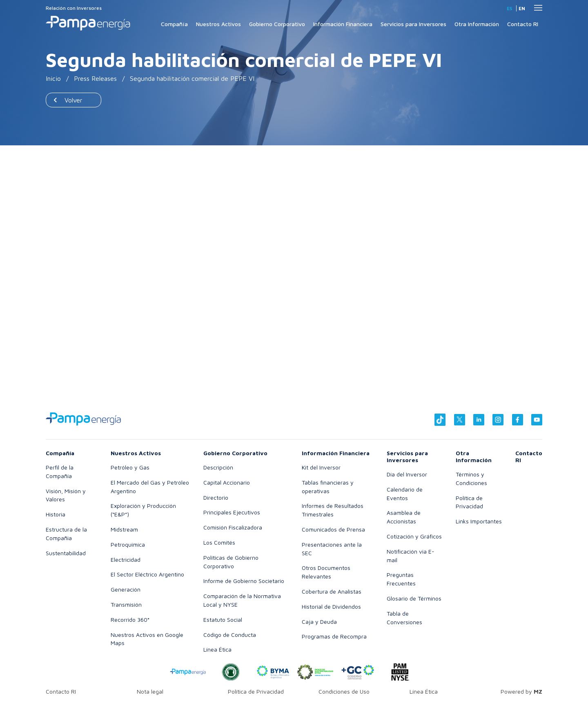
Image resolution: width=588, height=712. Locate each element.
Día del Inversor (407, 474)
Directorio (216, 497)
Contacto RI (523, 24)
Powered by (521, 691)
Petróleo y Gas (130, 467)
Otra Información (477, 24)
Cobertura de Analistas (332, 591)
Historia (56, 514)
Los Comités (219, 542)
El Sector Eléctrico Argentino (147, 574)
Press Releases (95, 78)
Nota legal (150, 691)
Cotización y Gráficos (414, 536)
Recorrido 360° (130, 620)
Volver (73, 100)
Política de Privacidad (256, 691)
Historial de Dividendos (331, 606)
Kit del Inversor (321, 467)
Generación (126, 589)
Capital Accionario (227, 482)
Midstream (124, 529)
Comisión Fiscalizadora (233, 527)
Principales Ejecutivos (232, 512)
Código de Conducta (230, 635)
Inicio (53, 78)
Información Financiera (343, 24)
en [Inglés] (522, 8)
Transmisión (126, 604)
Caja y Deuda (319, 622)
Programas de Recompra (334, 636)
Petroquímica (128, 544)
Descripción (218, 467)
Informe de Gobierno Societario (244, 581)
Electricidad (126, 560)
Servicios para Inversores (413, 24)
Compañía (174, 24)
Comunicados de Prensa (333, 529)
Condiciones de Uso (344, 691)
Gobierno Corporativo (277, 24)
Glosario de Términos (414, 598)
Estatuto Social (223, 620)
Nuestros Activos (218, 24)
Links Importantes (479, 521)
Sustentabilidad (66, 553)
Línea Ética (217, 649)
